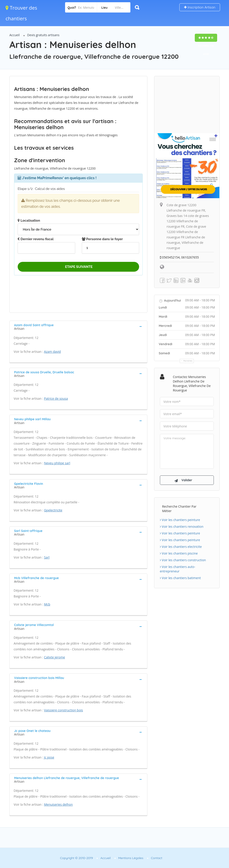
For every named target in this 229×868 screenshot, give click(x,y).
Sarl (47, 557)
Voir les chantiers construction (183, 560)
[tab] (78, 326)
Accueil (15, 35)
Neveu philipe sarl (57, 463)
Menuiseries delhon (58, 804)
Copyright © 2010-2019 (76, 858)
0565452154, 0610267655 (180, 257)
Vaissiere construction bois (64, 710)
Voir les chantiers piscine (179, 554)
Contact (157, 858)
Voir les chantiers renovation (182, 527)
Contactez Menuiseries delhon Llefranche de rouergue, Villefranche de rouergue (192, 384)
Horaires (188, 361)
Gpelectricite (53, 510)
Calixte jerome (55, 657)
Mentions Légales (131, 858)
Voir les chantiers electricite (181, 547)
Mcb (47, 604)
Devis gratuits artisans (43, 35)
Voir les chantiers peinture (180, 520)
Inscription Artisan (200, 7)
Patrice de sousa (56, 398)
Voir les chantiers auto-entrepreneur (178, 569)
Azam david (52, 352)
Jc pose (49, 757)
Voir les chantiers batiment (180, 578)
